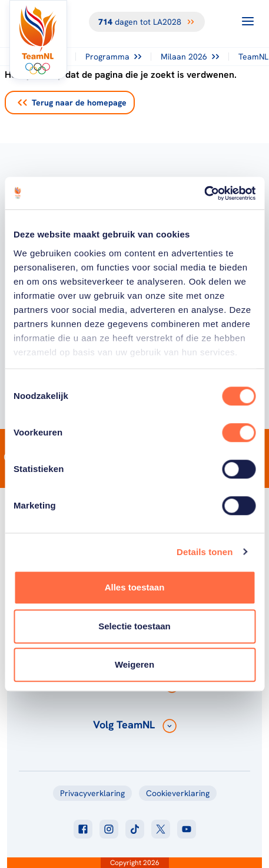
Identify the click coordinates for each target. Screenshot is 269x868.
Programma (113, 57)
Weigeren (134, 664)
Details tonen (205, 552)
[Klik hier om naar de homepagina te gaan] (38, 40)
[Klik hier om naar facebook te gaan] (83, 829)
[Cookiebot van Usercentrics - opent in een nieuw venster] (204, 193)
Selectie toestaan (134, 626)
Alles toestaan (135, 587)
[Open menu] (248, 21)
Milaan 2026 (190, 57)
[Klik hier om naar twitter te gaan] (161, 829)
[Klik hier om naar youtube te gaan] (187, 829)
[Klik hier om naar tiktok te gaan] (135, 829)
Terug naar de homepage (72, 103)
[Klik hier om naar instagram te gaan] (109, 829)
